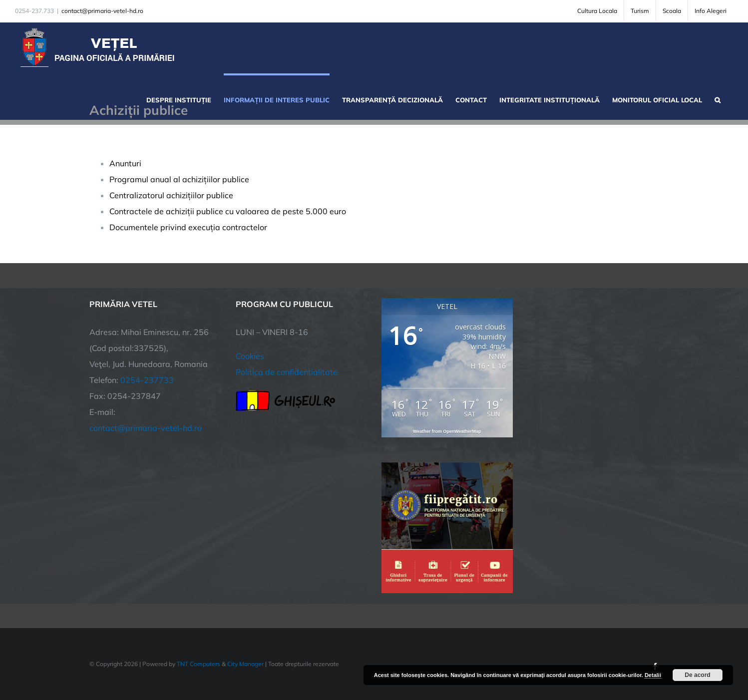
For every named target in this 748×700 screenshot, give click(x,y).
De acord (697, 675)
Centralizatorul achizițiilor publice (171, 195)
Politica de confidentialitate (287, 372)
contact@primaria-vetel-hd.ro (102, 11)
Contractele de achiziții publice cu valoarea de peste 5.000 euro (228, 211)
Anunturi (125, 163)
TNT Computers (198, 664)
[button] (718, 99)
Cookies (250, 356)
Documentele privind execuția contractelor (188, 227)
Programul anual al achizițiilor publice (179, 179)
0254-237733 (147, 380)
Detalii (653, 675)
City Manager (245, 664)
